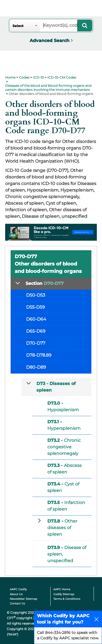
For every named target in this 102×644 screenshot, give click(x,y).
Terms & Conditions (67, 599)
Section (45, 283)
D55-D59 (35, 307)
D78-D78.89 (39, 355)
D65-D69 (36, 331)
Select (18, 26)
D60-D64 (36, 319)
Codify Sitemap (64, 594)
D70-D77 (36, 343)
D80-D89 (36, 367)
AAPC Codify (18, 589)
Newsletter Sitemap (24, 599)
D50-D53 (36, 295)
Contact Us (17, 603)
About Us (16, 594)
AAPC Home (62, 589)
